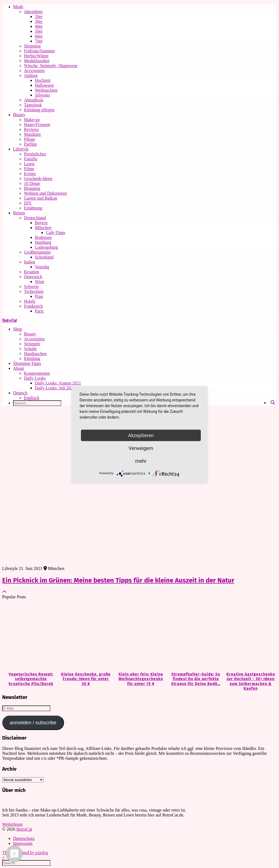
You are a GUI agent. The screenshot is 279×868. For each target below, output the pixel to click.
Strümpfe (32, 344)
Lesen (29, 164)
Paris (39, 311)
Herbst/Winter (36, 56)
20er (39, 16)
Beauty (19, 115)
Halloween (44, 85)
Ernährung (33, 208)
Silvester (43, 95)
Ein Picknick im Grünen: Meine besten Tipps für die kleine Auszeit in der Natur (118, 580)
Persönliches (35, 154)
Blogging (32, 188)
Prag (39, 296)
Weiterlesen (12, 824)
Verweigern (141, 448)
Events (30, 174)
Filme (29, 169)
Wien (40, 282)
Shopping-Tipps (27, 363)
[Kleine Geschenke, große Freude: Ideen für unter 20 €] (85, 636)
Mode (18, 7)
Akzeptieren (141, 435)
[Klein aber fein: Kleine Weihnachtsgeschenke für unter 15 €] (139, 636)
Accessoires (34, 70)
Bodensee (43, 237)
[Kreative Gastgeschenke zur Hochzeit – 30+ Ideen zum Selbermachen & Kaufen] (249, 636)
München (43, 228)
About (19, 368)
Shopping (32, 46)
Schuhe (30, 349)
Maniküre (32, 134)
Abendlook (34, 100)
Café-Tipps (55, 232)
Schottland (44, 257)
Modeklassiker (37, 61)
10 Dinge (32, 183)
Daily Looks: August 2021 (58, 383)
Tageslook (33, 105)
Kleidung (32, 358)
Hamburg (43, 242)
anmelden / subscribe (33, 723)
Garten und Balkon (41, 198)
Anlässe (31, 75)
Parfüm (30, 144)
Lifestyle (21, 149)
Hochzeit (43, 80)
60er (39, 36)
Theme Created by (25, 853)
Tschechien (34, 291)
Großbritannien (37, 252)
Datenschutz (24, 838)
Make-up (32, 120)
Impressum (23, 843)
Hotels (30, 301)
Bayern (41, 223)
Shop (18, 329)
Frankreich (33, 306)
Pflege (30, 139)
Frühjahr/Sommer (40, 51)
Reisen (19, 213)
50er (39, 31)
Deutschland (35, 218)
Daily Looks (35, 378)
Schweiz (31, 286)
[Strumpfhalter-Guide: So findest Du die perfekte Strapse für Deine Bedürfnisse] (195, 636)
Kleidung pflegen (39, 110)
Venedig (42, 267)
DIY (28, 203)
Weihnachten (46, 90)
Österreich (33, 277)
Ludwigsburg (46, 247)
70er (39, 41)
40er (39, 26)
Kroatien (32, 272)
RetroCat (10, 320)
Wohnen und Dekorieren (45, 193)
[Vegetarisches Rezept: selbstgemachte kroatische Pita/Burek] (30, 636)
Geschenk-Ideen (38, 178)
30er (39, 21)
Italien (30, 262)
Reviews (31, 129)
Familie (31, 159)
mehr (141, 461)
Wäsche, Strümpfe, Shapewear (51, 66)
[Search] (273, 403)
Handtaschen (35, 354)
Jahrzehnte (33, 12)
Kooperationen (37, 373)
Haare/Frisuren (37, 124)
